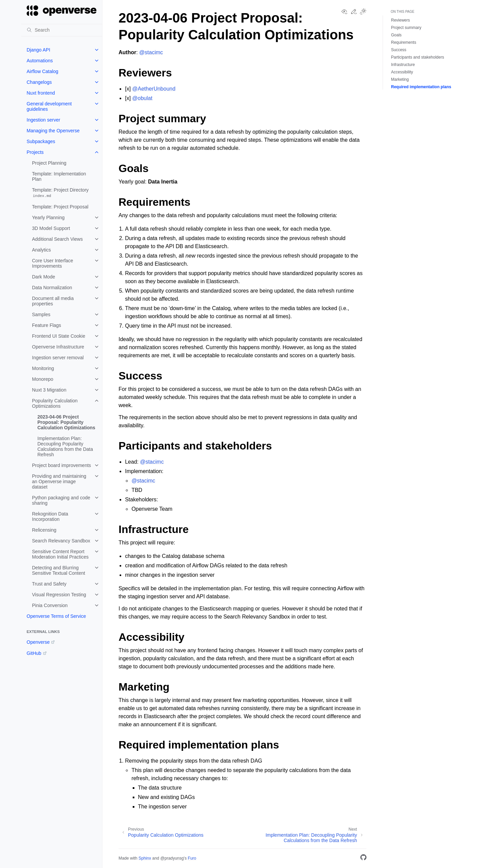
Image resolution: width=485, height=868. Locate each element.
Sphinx (145, 858)
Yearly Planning (48, 218)
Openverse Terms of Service (56, 616)
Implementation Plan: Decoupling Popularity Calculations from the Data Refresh (65, 446)
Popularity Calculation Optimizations (55, 403)
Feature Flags (46, 325)
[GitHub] (363, 858)
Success (399, 50)
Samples (41, 314)
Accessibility (402, 72)
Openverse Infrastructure (58, 347)
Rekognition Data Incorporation (50, 516)
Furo (192, 858)
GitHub (34, 653)
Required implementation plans (421, 87)
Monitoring (43, 368)
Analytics (41, 250)
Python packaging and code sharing (61, 500)
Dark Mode (43, 277)
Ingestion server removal (58, 358)
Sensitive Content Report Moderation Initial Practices (60, 554)
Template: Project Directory (60, 193)
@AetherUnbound (154, 89)
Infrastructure (403, 65)
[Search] (62, 30)
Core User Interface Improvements (53, 263)
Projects (35, 152)
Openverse (38, 642)
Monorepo (43, 379)
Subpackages (41, 141)
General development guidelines (49, 106)
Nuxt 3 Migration (49, 390)
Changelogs (39, 82)
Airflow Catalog (42, 71)
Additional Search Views (57, 239)
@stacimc (151, 52)
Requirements (404, 42)
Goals (396, 35)
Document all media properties (53, 301)
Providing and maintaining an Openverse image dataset (59, 481)
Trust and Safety (49, 584)
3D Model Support (51, 228)
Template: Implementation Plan (59, 176)
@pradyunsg (172, 858)
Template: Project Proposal (60, 207)
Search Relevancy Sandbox (61, 541)
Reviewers (400, 20)
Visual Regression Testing (59, 595)
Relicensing (44, 530)
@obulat (142, 98)
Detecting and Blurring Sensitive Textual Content (59, 570)
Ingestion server (43, 120)
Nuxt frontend (41, 93)
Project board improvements (61, 465)
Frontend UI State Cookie (59, 336)
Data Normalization (52, 288)
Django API (38, 50)
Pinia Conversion (50, 605)
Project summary (406, 28)
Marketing (400, 79)
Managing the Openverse (53, 131)
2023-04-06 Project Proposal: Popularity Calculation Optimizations (66, 422)
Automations (40, 61)
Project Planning (49, 163)
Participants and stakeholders (417, 57)
